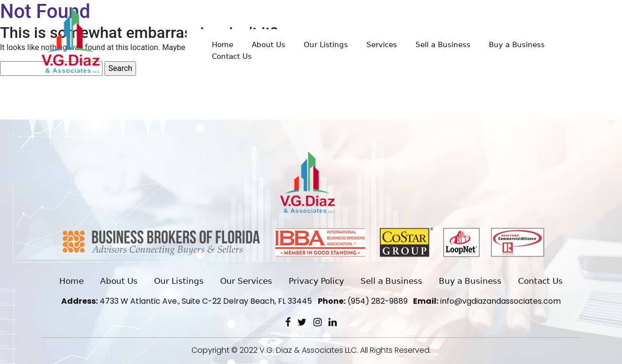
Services (382, 45)
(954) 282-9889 (363, 301)
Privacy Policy (316, 281)
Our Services (246, 281)
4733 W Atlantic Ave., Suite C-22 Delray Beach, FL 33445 (187, 301)
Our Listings (326, 45)
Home (223, 45)
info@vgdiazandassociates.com (487, 301)
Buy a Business (517, 45)
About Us (268, 45)
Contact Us (232, 56)
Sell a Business (443, 45)
